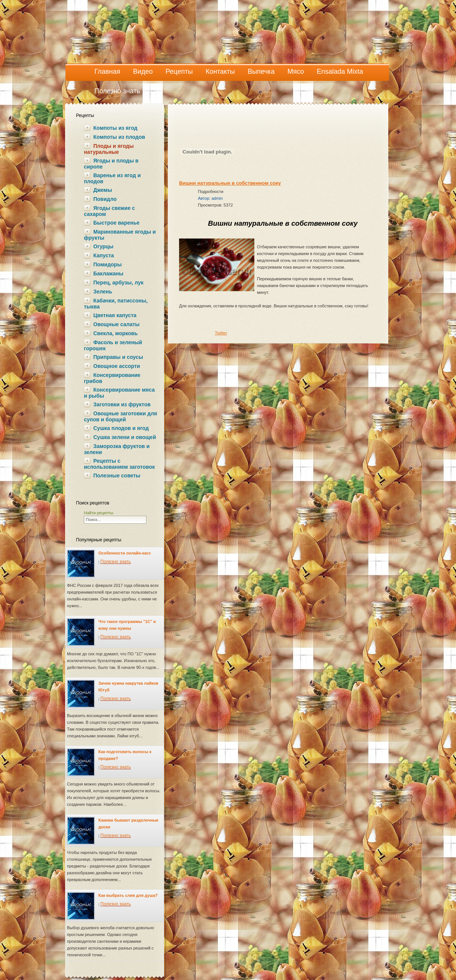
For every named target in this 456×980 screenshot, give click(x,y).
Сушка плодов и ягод (121, 428)
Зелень (103, 292)
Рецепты (179, 71)
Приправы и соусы (118, 357)
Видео (143, 71)
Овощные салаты (116, 324)
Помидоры (107, 264)
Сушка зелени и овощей (125, 437)
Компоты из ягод (115, 128)
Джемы (103, 190)
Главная (107, 71)
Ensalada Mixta (340, 71)
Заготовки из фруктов (122, 404)
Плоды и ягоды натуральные (109, 149)
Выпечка (261, 71)
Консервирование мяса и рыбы (119, 393)
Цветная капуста (115, 315)
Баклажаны (108, 273)
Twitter (221, 333)
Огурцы (103, 246)
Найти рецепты (99, 513)
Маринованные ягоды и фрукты (120, 235)
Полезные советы (117, 476)
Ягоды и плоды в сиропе (111, 164)
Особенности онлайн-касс (125, 553)
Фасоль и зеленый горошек (113, 345)
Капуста (104, 255)
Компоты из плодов (119, 137)
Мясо (296, 71)
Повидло (105, 199)
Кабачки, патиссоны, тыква (116, 304)
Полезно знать (117, 91)
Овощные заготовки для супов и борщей (120, 416)
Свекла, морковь (116, 333)
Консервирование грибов (112, 378)
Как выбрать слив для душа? (128, 895)
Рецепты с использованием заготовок (119, 464)
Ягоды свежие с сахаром (109, 211)
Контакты (220, 71)
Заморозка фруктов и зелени (117, 449)
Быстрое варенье (116, 223)
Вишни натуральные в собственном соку (230, 183)
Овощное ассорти (117, 366)
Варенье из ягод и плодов (112, 178)
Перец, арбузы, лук (118, 283)
